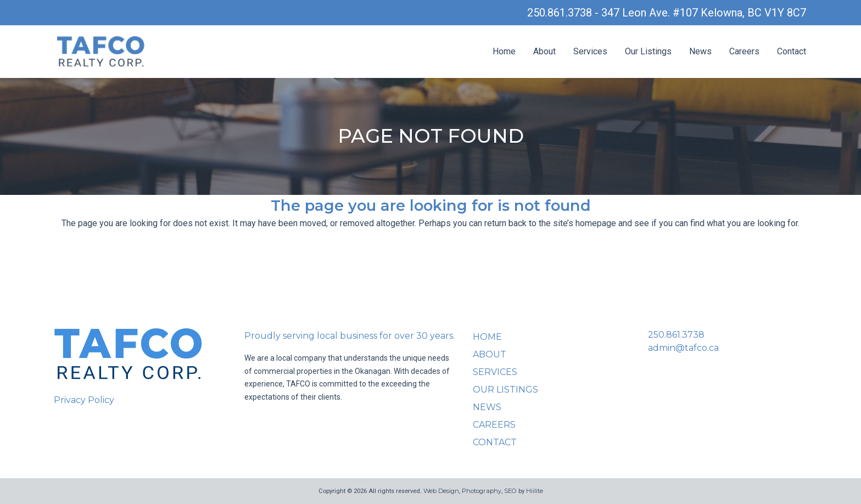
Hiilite (535, 491)
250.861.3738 (676, 335)
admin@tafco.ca (683, 348)
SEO (510, 491)
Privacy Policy (84, 400)
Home (504, 51)
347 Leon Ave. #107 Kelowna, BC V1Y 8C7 (704, 13)
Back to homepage (431, 269)
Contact (792, 51)
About (544, 51)
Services (590, 51)
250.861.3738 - (564, 13)
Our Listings (648, 51)
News (700, 51)
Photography (482, 491)
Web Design (441, 491)
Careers (744, 51)
